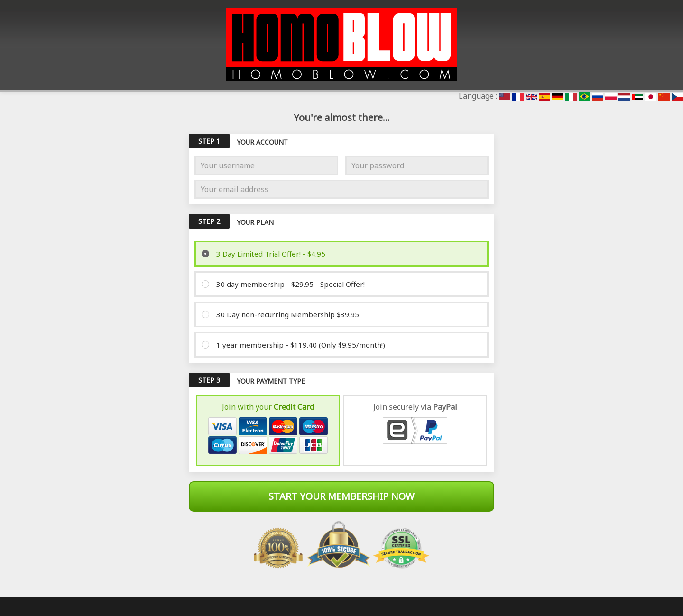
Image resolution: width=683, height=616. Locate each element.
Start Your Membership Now (341, 496)
